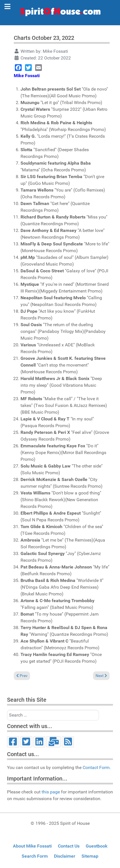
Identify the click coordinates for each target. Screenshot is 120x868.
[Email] (54, 742)
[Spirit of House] (60, 13)
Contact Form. (97, 767)
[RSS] (68, 742)
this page (51, 792)
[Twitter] (26, 742)
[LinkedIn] (39, 742)
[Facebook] (13, 742)
